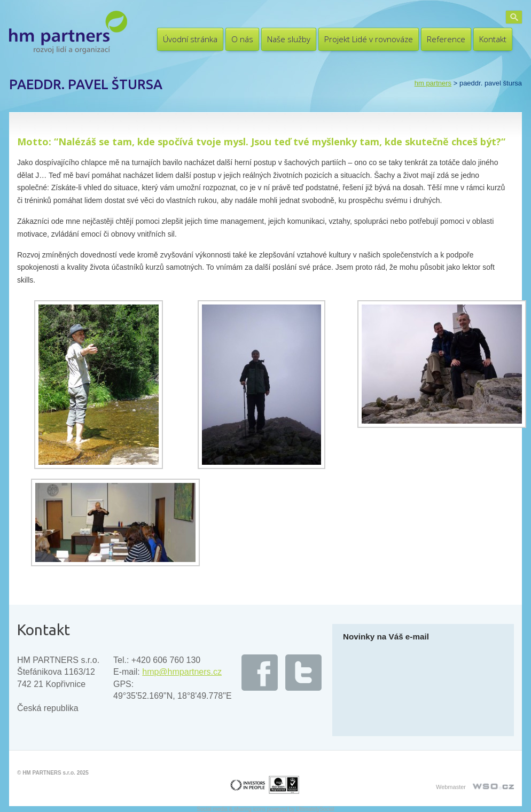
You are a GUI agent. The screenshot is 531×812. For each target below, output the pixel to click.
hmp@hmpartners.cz (182, 672)
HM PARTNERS (433, 83)
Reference (446, 39)
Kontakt (493, 39)
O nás (242, 39)
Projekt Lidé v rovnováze (369, 39)
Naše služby (289, 39)
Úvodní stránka (190, 39)
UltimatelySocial (315, 809)
